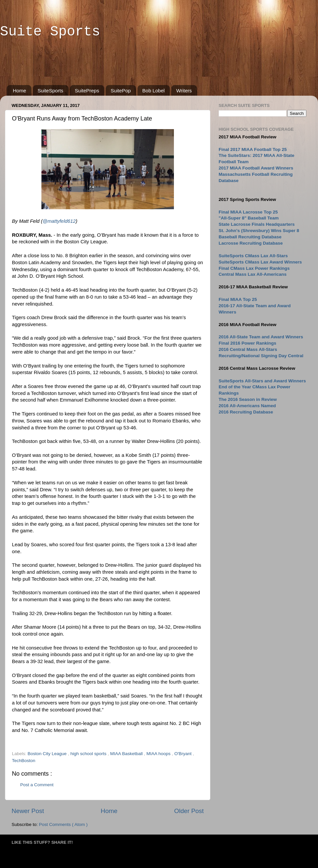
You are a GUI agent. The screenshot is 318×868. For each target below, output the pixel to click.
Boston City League (48, 754)
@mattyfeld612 (59, 221)
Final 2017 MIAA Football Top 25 (253, 149)
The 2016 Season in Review (248, 399)
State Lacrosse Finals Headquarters (257, 224)
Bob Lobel (154, 91)
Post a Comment (37, 785)
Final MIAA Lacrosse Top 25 (248, 212)
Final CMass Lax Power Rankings (254, 268)
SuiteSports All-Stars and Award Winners (262, 381)
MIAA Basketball (127, 754)
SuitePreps (87, 91)
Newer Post (28, 811)
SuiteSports (51, 91)
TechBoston (24, 761)
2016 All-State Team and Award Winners (261, 337)
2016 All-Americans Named (247, 406)
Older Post (189, 811)
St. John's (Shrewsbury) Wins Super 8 (259, 231)
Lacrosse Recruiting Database (251, 243)
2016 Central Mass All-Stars (248, 349)
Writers (184, 91)
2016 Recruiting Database (246, 412)
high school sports (89, 754)
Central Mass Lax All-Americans (253, 274)
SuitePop (121, 91)
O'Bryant (184, 754)
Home (20, 91)
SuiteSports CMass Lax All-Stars (253, 256)
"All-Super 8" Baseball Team (249, 218)
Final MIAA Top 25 (238, 299)
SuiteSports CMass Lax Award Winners (260, 262)
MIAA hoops (159, 754)
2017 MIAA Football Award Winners (256, 168)
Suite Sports (50, 32)
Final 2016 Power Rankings (247, 343)
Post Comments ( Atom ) (63, 824)
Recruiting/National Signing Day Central (261, 356)
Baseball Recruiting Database (250, 237)
